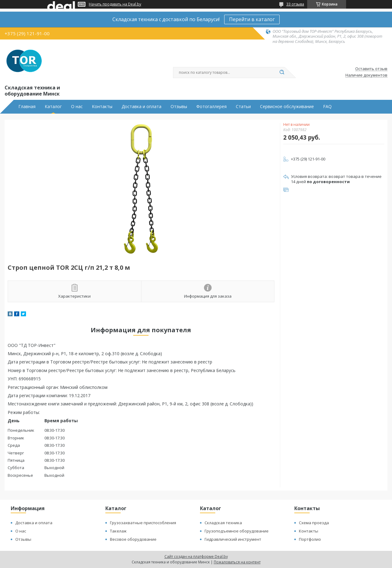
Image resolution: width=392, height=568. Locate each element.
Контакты (102, 107)
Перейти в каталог (252, 19)
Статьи (243, 107)
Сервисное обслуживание (287, 107)
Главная (27, 107)
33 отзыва (295, 4)
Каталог (53, 107)
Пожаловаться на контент (237, 562)
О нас (77, 107)
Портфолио (310, 539)
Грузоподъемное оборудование (237, 531)
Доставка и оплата (141, 107)
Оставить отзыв (371, 69)
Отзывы (179, 107)
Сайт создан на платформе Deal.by (196, 557)
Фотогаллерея (211, 107)
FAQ (327, 107)
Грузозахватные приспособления (143, 523)
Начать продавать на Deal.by (115, 4)
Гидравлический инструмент (233, 539)
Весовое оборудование (133, 539)
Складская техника (223, 523)
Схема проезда (314, 523)
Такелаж (118, 531)
